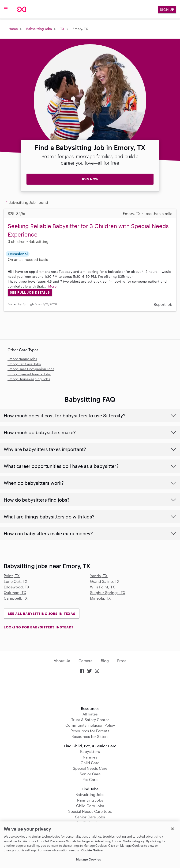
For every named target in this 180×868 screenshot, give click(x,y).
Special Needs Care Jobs (90, 811)
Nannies (90, 757)
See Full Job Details (30, 292)
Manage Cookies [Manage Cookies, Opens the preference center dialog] (88, 859)
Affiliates (90, 714)
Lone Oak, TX (16, 581)
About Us (62, 661)
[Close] (172, 829)
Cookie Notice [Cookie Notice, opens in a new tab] (92, 850)
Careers (85, 661)
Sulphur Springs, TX (108, 593)
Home (13, 29)
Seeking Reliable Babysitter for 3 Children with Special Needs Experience (88, 230)
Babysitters (90, 751)
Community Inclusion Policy (90, 725)
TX (62, 29)
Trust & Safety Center (90, 720)
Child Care (90, 763)
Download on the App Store (90, 690)
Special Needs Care (90, 768)
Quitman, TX (15, 593)
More (52, 286)
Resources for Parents (90, 731)
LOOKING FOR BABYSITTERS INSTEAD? (39, 627)
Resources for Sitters (90, 736)
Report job (163, 304)
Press (122, 661)
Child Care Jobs (90, 806)
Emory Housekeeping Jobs (29, 379)
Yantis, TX (99, 576)
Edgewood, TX (17, 587)
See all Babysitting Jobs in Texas (42, 614)
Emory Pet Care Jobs (24, 364)
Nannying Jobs (90, 800)
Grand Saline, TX (105, 581)
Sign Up (167, 9)
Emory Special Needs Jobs (29, 374)
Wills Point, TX (103, 587)
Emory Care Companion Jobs (31, 369)
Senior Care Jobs (90, 817)
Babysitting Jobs (39, 29)
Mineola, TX (100, 598)
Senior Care (90, 774)
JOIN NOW (90, 179)
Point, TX (12, 576)
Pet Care (90, 779)
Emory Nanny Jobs (22, 359)
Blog (105, 661)
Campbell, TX (16, 598)
